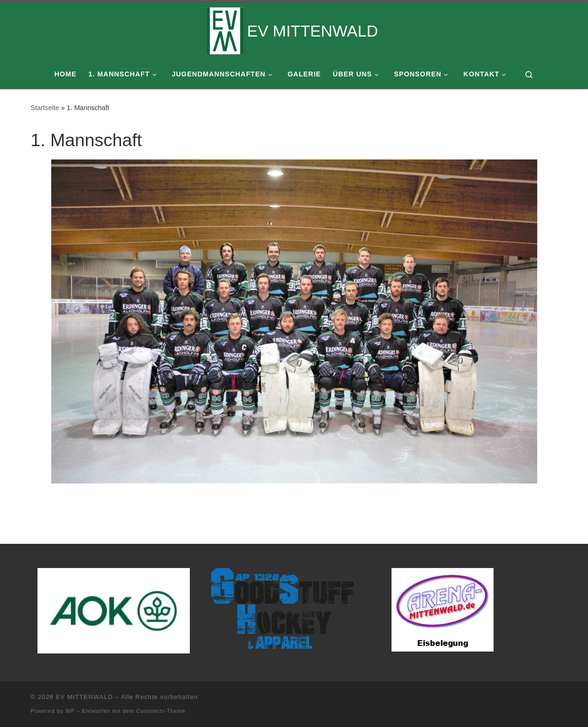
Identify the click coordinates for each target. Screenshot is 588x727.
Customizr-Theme (161, 711)
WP (70, 711)
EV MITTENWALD (84, 697)
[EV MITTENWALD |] (225, 29)
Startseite (45, 108)
